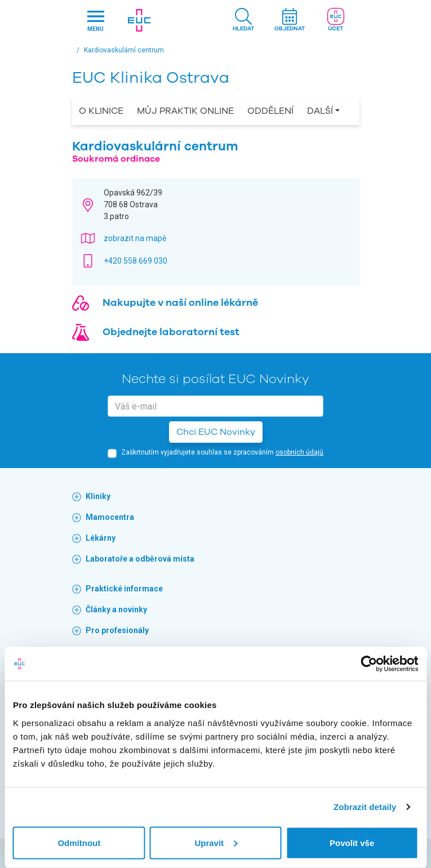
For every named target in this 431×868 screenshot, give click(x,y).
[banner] (151, 20)
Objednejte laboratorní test (171, 332)
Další (320, 111)
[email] (215, 406)
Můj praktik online (185, 111)
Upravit (216, 842)
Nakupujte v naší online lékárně (180, 302)
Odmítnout (79, 842)
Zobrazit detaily (365, 807)
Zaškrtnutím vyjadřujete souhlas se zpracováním (222, 452)
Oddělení (270, 111)
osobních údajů (299, 452)
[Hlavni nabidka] (96, 21)
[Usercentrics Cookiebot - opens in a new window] (369, 664)
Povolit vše (352, 842)
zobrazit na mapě (135, 238)
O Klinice (101, 111)
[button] (243, 21)
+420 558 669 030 (135, 261)
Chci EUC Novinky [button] (216, 432)
